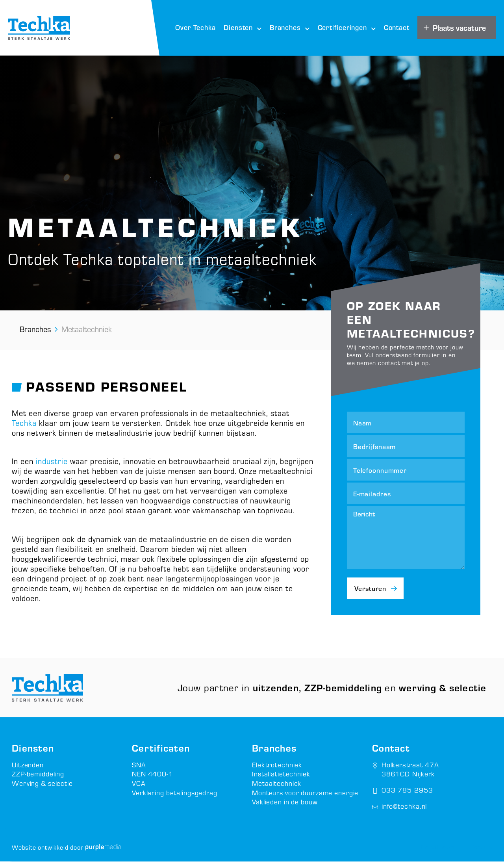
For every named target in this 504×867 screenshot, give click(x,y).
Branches (290, 28)
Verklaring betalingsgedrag (175, 797)
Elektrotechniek (277, 770)
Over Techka (195, 27)
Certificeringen (347, 28)
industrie (52, 462)
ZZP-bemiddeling (39, 779)
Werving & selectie (43, 788)
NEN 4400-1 (153, 779)
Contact (397, 27)
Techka (24, 424)
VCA (139, 788)
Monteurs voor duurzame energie (306, 797)
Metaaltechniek (277, 788)
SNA (139, 770)
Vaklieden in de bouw (285, 807)
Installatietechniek (281, 779)
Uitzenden (28, 770)
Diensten (243, 28)
